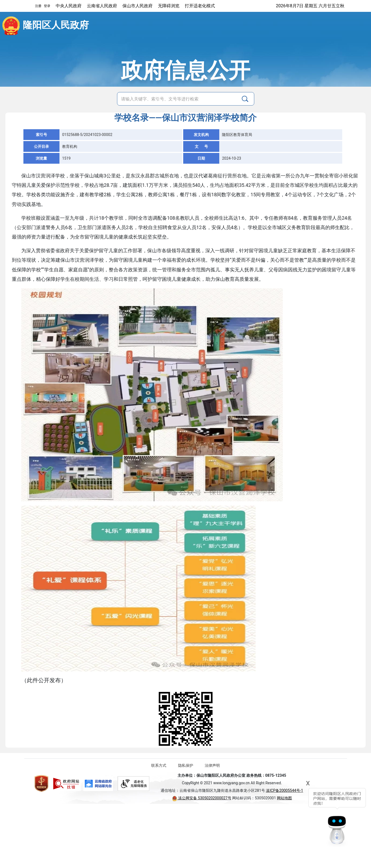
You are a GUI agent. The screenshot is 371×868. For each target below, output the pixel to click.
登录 (47, 6)
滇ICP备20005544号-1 (284, 790)
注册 (38, 6)
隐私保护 (186, 765)
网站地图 (284, 798)
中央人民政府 (69, 6)
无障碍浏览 (169, 6)
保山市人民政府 (137, 6)
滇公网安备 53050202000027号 (202, 798)
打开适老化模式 (200, 6)
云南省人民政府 (102, 6)
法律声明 (212, 765)
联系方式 (159, 765)
